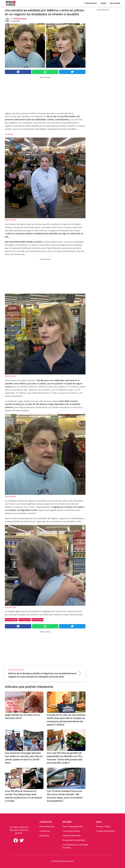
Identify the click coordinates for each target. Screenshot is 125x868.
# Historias (37, 620)
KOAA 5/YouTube (10, 220)
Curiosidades (91, 3)
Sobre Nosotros (47, 826)
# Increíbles (11, 620)
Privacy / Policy (103, 826)
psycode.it (44, 836)
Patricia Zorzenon (20, 19)
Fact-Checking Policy (73, 826)
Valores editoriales (71, 836)
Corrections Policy (71, 831)
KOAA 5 (10, 134)
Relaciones (115, 3)
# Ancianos (25, 620)
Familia (103, 3)
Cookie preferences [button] (106, 831)
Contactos (45, 831)
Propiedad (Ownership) (74, 840)
